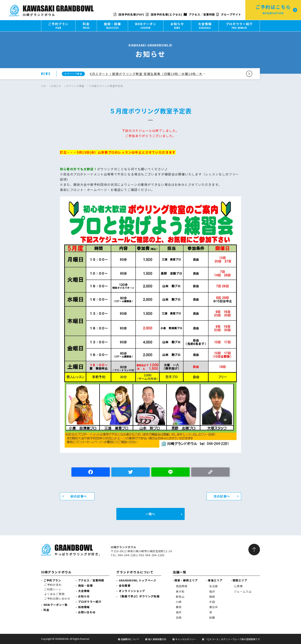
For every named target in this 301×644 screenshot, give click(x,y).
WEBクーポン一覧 (56, 605)
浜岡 (179, 618)
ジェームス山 (243, 591)
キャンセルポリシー (186, 639)
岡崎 (212, 597)
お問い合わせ (87, 612)
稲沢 (212, 591)
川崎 (179, 602)
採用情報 (84, 607)
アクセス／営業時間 (199, 14)
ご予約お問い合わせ (57, 599)
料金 (46, 610)
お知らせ (56, 86)
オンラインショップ (132, 591)
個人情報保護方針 (157, 639)
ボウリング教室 (75, 86)
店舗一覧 (179, 572)
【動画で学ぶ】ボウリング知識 (139, 596)
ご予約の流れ (53, 585)
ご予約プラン (52, 580)
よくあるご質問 (54, 594)
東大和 (180, 591)
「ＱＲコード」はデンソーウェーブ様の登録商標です (232, 639)
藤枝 (179, 607)
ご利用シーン (53, 589)
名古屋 (214, 586)
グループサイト (229, 14)
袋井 (179, 612)
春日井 (214, 607)
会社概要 (125, 585)
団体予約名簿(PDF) (129, 14)
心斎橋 (238, 586)
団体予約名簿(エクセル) (164, 14)
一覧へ (150, 514)
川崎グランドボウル (56, 572)
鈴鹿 (212, 618)
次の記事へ (222, 496)
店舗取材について (130, 639)
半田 (212, 602)
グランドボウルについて (135, 572)
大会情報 (84, 591)
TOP (44, 86)
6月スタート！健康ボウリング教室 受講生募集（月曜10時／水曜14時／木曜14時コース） (149, 74)
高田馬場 (182, 586)
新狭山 (180, 597)
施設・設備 (85, 585)
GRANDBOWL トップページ (138, 580)
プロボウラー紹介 (90, 602)
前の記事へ (79, 496)
